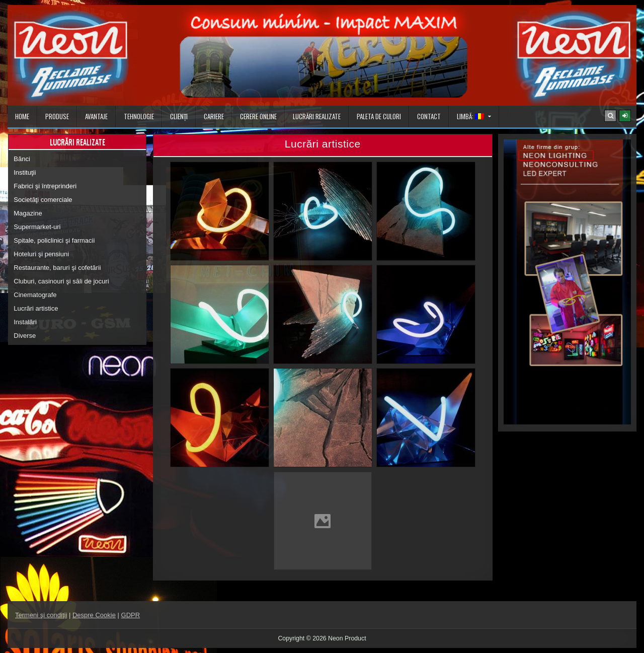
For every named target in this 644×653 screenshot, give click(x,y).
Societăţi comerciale (43, 200)
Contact (429, 116)
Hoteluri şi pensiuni (41, 254)
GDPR (131, 615)
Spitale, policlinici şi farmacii (54, 240)
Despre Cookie (94, 615)
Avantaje (96, 116)
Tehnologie (139, 116)
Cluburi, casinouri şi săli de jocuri (61, 281)
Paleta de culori (379, 116)
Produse (57, 116)
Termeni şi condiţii (41, 615)
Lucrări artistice (36, 308)
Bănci (22, 159)
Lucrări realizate (317, 116)
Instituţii (25, 172)
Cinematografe (35, 295)
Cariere (214, 116)
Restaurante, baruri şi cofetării (57, 268)
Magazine (28, 213)
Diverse (25, 336)
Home (22, 116)
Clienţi (179, 116)
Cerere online (258, 116)
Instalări (25, 322)
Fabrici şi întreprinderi (45, 186)
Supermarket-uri (37, 227)
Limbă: (470, 116)
